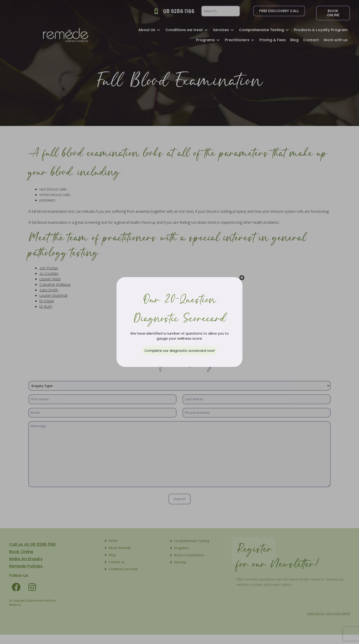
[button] (242, 278)
